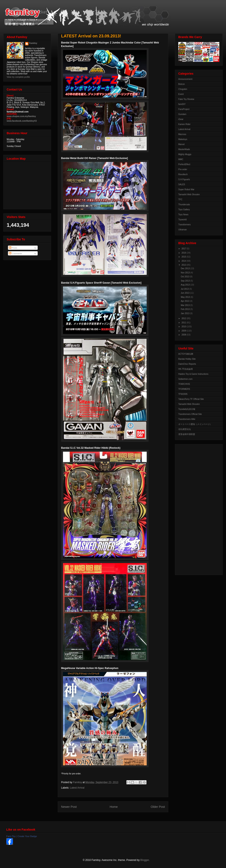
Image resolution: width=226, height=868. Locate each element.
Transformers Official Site (190, 414)
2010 (184, 327)
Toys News (183, 215)
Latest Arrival (77, 788)
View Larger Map (28, 185)
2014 (184, 261)
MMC (181, 159)
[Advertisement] (195, 509)
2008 (184, 335)
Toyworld (182, 220)
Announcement (185, 79)
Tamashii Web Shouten (189, 194)
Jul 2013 (185, 289)
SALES (182, 184)
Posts (13, 248)
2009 (184, 331)
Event (181, 94)
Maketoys (183, 139)
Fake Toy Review (186, 99)
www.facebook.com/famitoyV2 (22, 121)
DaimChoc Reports (187, 364)
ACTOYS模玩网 (186, 354)
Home (114, 807)
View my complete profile (18, 77)
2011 (184, 323)
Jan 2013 (185, 313)
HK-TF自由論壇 (186, 369)
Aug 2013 (186, 285)
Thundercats (184, 205)
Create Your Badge (27, 836)
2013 (184, 265)
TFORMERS (184, 389)
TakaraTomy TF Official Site (191, 399)
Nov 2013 (186, 273)
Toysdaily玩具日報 (187, 409)
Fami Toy (11, 836)
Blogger (145, 860)
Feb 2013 (186, 309)
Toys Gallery (184, 210)
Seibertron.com (185, 379)
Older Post (158, 807)
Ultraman (183, 230)
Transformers (184, 225)
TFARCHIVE (184, 384)
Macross (182, 134)
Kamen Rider (184, 124)
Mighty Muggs (185, 154)
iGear (181, 119)
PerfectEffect (184, 164)
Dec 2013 (186, 268)
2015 (184, 257)
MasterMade (184, 149)
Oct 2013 (185, 277)
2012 (184, 318)
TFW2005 (183, 394)
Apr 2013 (185, 301)
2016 (184, 253)
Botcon (182, 84)
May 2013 (186, 297)
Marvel (181, 144)
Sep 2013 (186, 281)
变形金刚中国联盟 (187, 434)
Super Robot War (186, 189)
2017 (184, 249)
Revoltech (183, 174)
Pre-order (183, 169)
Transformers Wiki (187, 419)
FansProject (184, 109)
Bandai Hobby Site (187, 359)
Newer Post (69, 807)
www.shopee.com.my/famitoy (21, 116)
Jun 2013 (185, 293)
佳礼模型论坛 (185, 429)
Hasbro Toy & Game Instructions (193, 374)
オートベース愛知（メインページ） (195, 424)
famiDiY (182, 104)
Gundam (182, 114)
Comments (15, 254)
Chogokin (183, 89)
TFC (180, 199)
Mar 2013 (186, 305)
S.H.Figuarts (184, 179)
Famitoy (33, 43)
